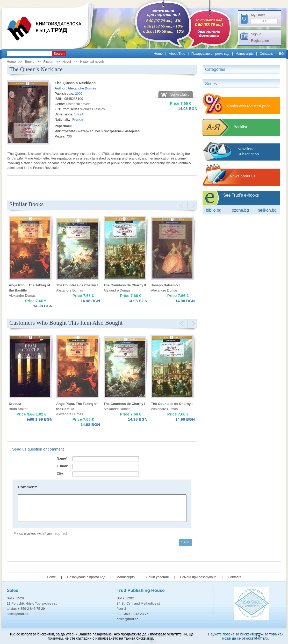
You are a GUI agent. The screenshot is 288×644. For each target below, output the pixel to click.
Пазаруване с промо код (210, 54)
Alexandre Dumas (82, 88)
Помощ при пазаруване (198, 577)
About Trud (177, 54)
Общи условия (157, 577)
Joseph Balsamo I (165, 285)
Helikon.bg (267, 210)
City (60, 473)
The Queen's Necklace (75, 83)
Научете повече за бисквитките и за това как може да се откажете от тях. (246, 636)
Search (59, 54)
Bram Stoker (18, 409)
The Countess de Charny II (125, 285)
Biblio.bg (214, 210)
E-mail (62, 466)
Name (62, 458)
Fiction (48, 62)
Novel (67, 62)
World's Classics (93, 109)
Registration (260, 41)
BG (281, 54)
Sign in (256, 34)
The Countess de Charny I (77, 285)
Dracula (15, 404)
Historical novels (92, 62)
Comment (28, 487)
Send (185, 542)
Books (30, 62)
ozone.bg (240, 210)
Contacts (266, 54)
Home (158, 54)
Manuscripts (244, 54)
